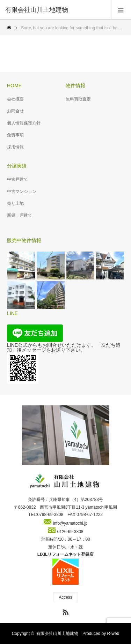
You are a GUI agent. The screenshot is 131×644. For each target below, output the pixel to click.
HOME (14, 85)
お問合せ (15, 111)
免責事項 (15, 135)
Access (65, 597)
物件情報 (75, 85)
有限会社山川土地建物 (57, 634)
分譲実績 (17, 166)
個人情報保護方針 (24, 123)
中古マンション (22, 192)
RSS (65, 611)
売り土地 (15, 203)
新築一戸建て (20, 215)
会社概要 (15, 99)
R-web (113, 634)
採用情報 (15, 147)
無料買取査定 (78, 99)
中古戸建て (17, 179)
